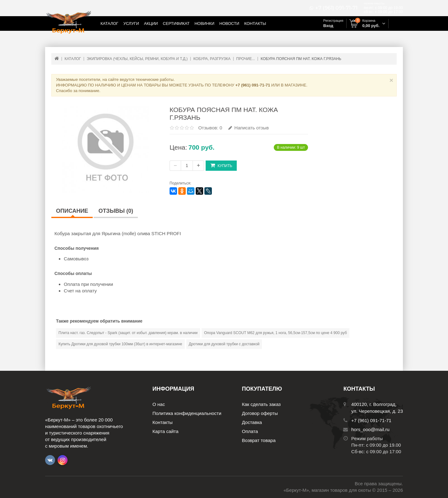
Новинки (204, 23)
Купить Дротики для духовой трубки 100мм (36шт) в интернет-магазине (120, 344)
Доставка (252, 422)
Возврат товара (259, 440)
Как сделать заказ (261, 404)
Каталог (109, 23)
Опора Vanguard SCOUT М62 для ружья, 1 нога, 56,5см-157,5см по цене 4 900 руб (275, 333)
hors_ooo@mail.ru (370, 429)
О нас (159, 404)
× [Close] (391, 80)
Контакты (255, 23)
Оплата (250, 431)
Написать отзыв (249, 128)
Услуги (131, 23)
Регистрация (333, 21)
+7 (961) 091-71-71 (336, 8)
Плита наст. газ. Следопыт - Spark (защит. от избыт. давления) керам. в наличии (128, 333)
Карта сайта (166, 431)
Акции (151, 23)
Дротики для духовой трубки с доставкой (224, 344)
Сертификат (176, 23)
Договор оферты (260, 413)
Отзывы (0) (116, 211)
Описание (72, 211)
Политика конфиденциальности (187, 413)
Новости (229, 23)
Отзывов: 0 (210, 128)
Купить (221, 165)
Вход (328, 26)
